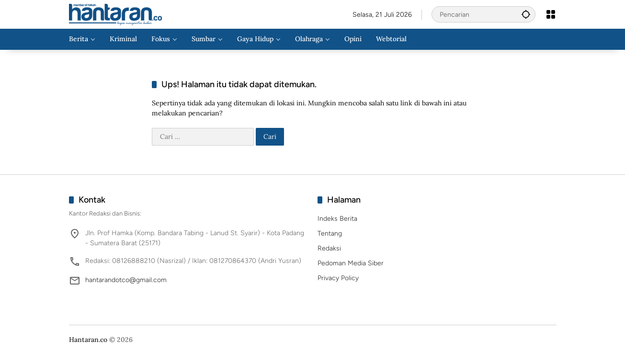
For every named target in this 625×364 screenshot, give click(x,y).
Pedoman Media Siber (351, 263)
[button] (526, 14)
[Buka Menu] (551, 14)
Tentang (330, 233)
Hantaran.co (88, 340)
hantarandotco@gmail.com (126, 280)
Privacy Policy (338, 278)
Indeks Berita (337, 219)
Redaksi (329, 248)
